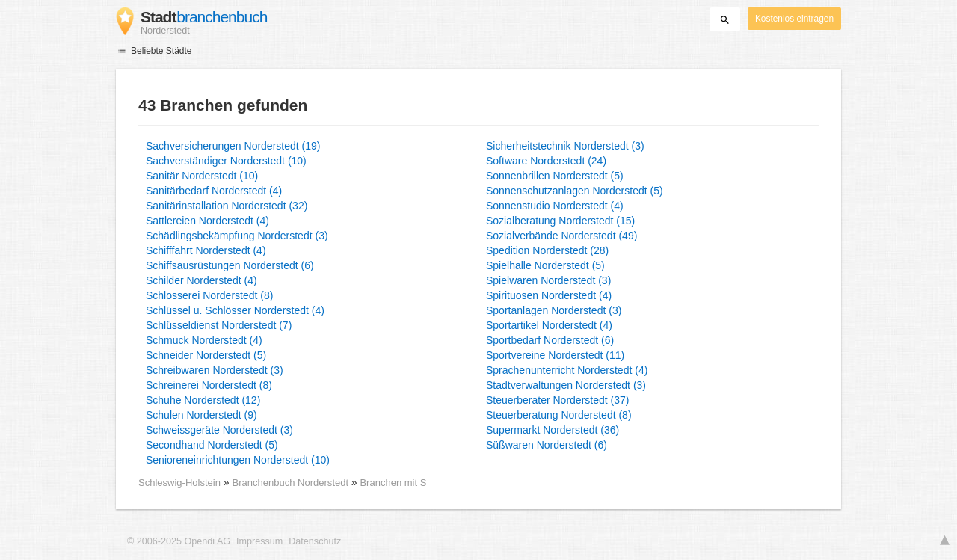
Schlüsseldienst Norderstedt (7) (219, 325)
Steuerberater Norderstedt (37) (557, 400)
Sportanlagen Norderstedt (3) (554, 310)
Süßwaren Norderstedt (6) (547, 445)
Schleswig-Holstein (179, 483)
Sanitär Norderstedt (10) (202, 176)
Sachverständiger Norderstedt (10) (226, 161)
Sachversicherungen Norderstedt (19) (233, 146)
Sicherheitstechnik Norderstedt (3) (565, 146)
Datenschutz (315, 541)
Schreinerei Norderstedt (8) (209, 385)
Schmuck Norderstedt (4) (204, 340)
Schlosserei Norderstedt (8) (209, 295)
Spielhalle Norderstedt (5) (545, 265)
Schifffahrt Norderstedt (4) (206, 250)
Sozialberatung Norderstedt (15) (560, 221)
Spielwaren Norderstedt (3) (548, 280)
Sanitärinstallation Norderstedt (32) (227, 206)
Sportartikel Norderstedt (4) (549, 325)
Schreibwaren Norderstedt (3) (215, 370)
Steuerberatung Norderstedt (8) (559, 415)
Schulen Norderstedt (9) (201, 415)
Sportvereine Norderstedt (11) (555, 355)
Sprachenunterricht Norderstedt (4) (567, 370)
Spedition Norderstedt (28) (547, 250)
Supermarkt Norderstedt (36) (553, 430)
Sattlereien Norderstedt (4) (207, 221)
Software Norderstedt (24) (546, 161)
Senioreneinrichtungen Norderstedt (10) (238, 460)
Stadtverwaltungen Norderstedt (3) (566, 385)
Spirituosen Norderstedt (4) (549, 295)
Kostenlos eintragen (794, 19)
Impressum (259, 541)
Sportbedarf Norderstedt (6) (550, 340)
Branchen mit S (393, 483)
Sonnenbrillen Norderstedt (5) (555, 176)
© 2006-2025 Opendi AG (179, 541)
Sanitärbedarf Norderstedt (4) (214, 191)
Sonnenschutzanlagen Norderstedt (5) (575, 191)
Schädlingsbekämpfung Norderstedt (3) (237, 236)
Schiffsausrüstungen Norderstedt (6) (230, 265)
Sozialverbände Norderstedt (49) (561, 236)
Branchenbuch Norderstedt (292, 483)
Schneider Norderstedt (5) (206, 355)
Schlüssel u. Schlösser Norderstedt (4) (235, 310)
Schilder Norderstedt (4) (201, 280)
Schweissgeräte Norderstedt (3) (219, 430)
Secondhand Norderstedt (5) (212, 445)
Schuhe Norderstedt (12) (203, 400)
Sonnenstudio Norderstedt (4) (555, 206)
